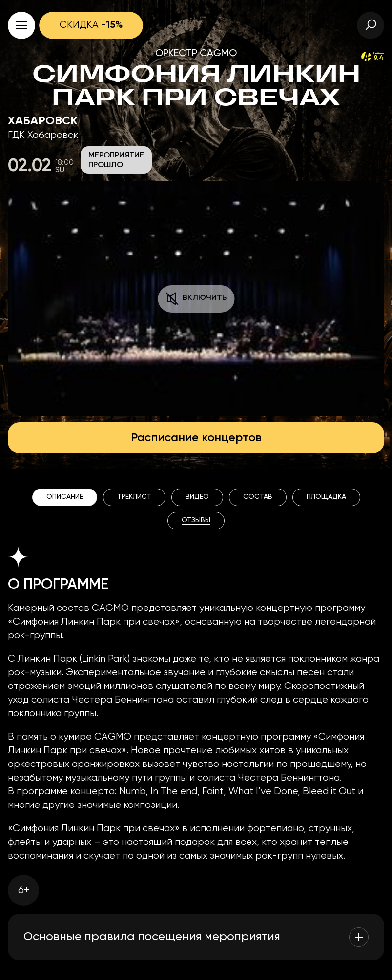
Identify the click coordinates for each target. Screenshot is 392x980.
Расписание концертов (196, 438)
